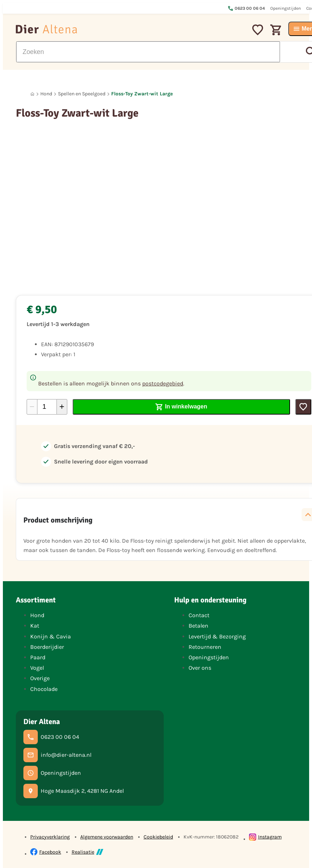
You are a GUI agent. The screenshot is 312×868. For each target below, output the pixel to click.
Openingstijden (209, 657)
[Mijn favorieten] (258, 29)
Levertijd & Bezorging (217, 636)
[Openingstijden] (52, 773)
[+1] (62, 407)
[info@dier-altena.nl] (57, 755)
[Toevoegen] (303, 407)
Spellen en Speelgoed (82, 94)
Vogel (37, 668)
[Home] (32, 94)
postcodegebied (163, 383)
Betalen (198, 626)
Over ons (200, 668)
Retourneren (205, 647)
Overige (40, 678)
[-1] (32, 407)
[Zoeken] (148, 52)
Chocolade (44, 689)
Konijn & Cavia (51, 636)
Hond (46, 94)
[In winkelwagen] (181, 407)
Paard (38, 657)
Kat (35, 626)
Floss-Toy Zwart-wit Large (142, 94)
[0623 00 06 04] (51, 737)
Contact (199, 615)
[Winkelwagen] (276, 29)
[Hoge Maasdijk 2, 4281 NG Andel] (74, 791)
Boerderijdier (47, 647)
